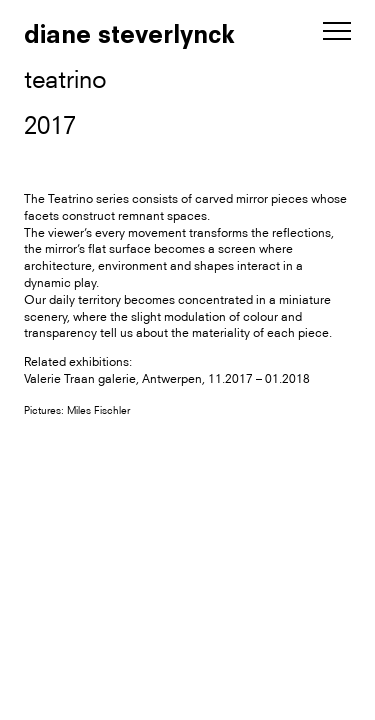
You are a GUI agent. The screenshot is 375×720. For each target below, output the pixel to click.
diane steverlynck (129, 34)
